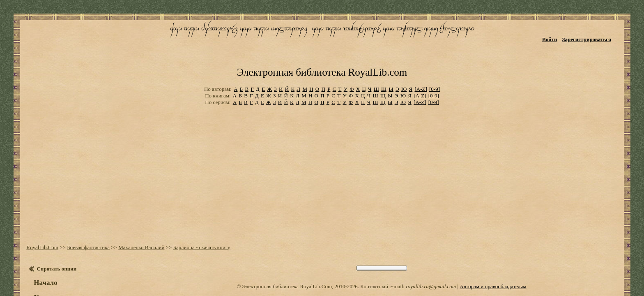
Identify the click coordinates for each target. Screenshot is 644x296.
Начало (38, 241)
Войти (562, 32)
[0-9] (435, 53)
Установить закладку (60, 256)
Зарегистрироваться (599, 32)
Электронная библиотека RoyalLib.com (322, 39)
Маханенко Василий (133, 205)
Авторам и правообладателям (493, 244)
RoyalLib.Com (34, 205)
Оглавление (47, 279)
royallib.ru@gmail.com (431, 244)
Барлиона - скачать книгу (194, 205)
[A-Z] (421, 53)
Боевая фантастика (80, 205)
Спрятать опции (49, 227)
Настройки (46, 271)
